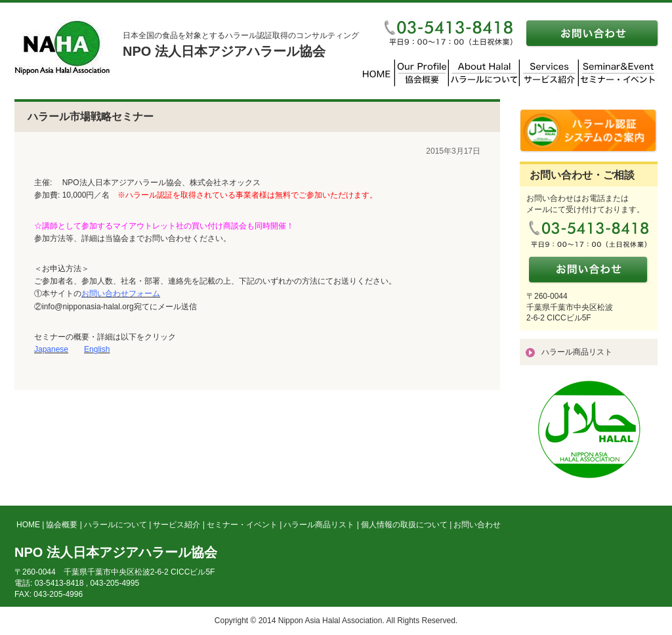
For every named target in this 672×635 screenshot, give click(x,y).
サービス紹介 (177, 525)
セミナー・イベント (242, 525)
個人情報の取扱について (404, 525)
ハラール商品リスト (577, 352)
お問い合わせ (477, 525)
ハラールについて (115, 525)
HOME (28, 525)
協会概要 (62, 525)
